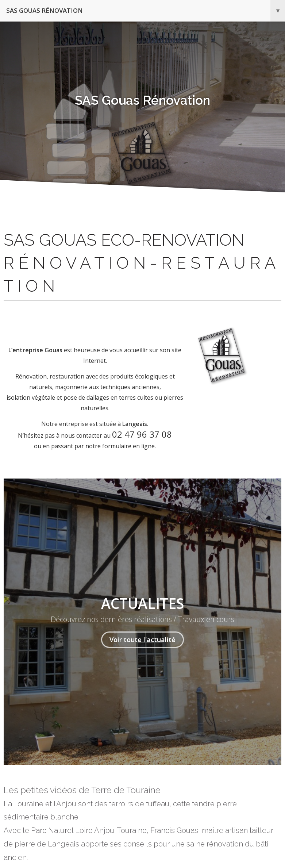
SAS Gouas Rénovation (146, 11)
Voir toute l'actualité (142, 640)
